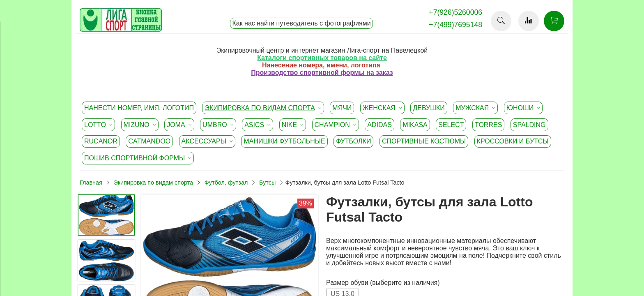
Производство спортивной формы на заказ (322, 73)
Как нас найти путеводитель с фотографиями (301, 23)
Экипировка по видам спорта (153, 183)
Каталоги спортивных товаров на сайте (322, 58)
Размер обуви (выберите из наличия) (383, 283)
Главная (91, 183)
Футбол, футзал (226, 183)
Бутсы (267, 183)
